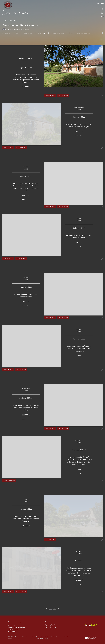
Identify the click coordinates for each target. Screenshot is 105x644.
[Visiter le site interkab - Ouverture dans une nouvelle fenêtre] (91, 626)
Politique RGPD (40, 638)
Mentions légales (56, 637)
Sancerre (8, 33)
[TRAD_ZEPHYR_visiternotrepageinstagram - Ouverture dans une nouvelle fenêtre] (51, 626)
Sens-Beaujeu (42, 33)
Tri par (71, 33)
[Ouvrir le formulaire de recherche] (93, 3)
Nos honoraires (40, 637)
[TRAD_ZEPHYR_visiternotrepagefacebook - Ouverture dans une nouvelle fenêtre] (46, 626)
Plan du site (47, 637)
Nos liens (67, 637)
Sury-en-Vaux (28, 33)
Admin (62, 637)
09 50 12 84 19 (12, 626)
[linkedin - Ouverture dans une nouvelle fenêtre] (55, 626)
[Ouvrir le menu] (102, 3)
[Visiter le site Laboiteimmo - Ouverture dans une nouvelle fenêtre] (90, 638)
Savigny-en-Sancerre (58, 33)
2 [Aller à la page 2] (54, 608)
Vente (11, 20)
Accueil (5, 20)
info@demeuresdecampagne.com (17, 628)
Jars (17, 33)
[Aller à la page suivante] (58, 608)
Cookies (46, 638)
